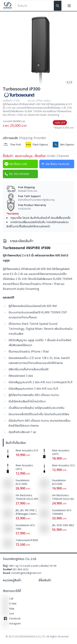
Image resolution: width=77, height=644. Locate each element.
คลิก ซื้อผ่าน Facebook (55, 164)
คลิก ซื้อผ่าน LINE (15, 164)
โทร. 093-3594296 (16, 174)
